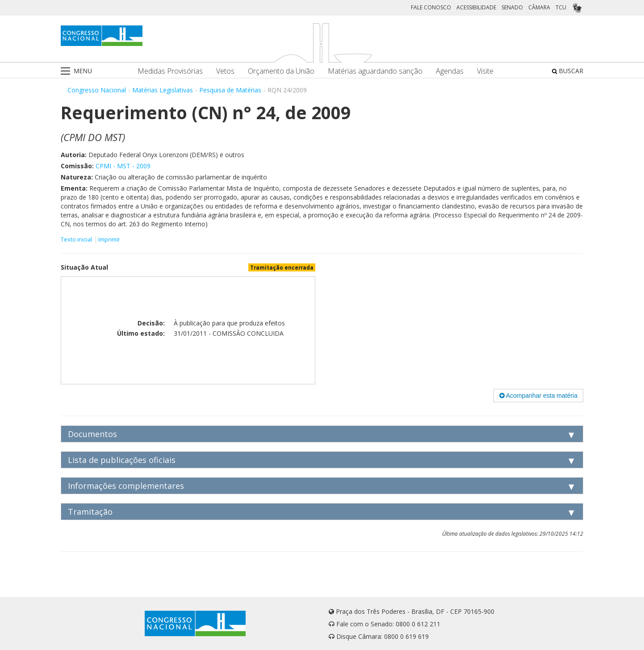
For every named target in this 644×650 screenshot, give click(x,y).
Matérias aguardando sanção (375, 71)
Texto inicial (77, 240)
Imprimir (109, 240)
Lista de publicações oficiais (122, 460)
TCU (561, 7)
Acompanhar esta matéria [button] (538, 396)
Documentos (92, 434)
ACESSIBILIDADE (476, 7)
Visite (485, 71)
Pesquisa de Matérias (230, 90)
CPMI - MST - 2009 (123, 166)
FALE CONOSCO (431, 7)
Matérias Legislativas (163, 90)
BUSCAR (568, 71)
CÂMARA (539, 7)
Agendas (450, 71)
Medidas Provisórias (170, 71)
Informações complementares (126, 486)
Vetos (225, 71)
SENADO (512, 7)
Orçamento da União (281, 71)
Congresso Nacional (97, 90)
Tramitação (90, 512)
